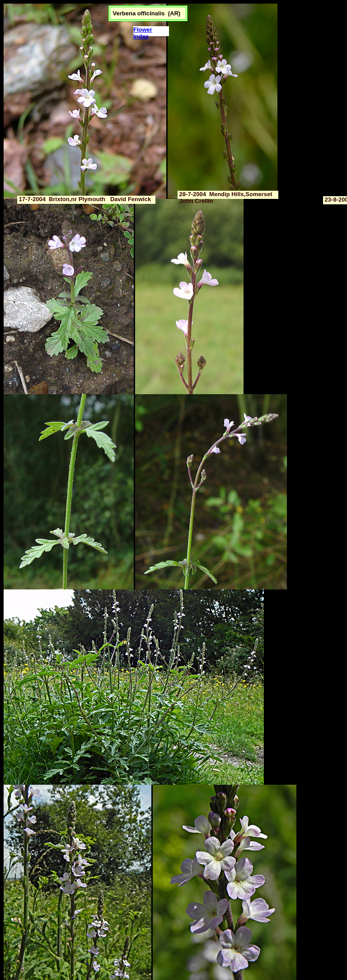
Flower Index (143, 33)
